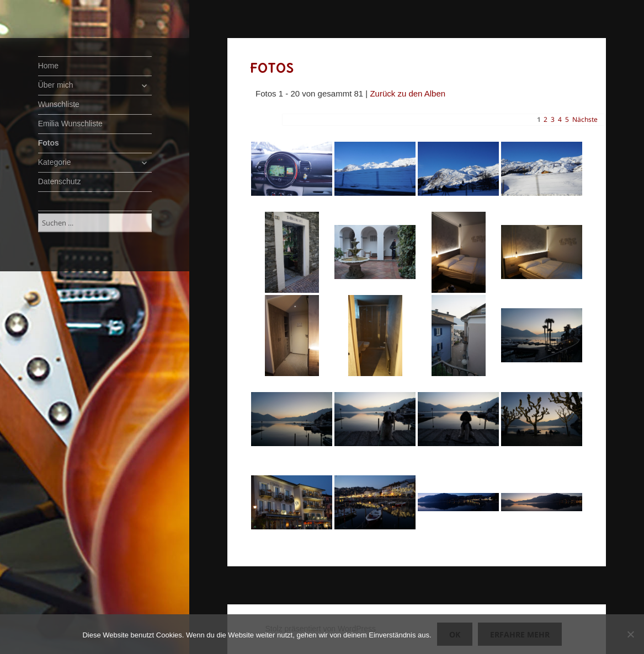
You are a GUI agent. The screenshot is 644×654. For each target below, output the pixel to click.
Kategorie (55, 162)
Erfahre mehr (520, 634)
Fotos (49, 143)
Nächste (585, 119)
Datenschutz (60, 181)
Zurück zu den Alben (408, 93)
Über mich (56, 85)
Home (48, 66)
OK (455, 634)
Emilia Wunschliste (70, 124)
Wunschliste (59, 104)
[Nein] (630, 634)
